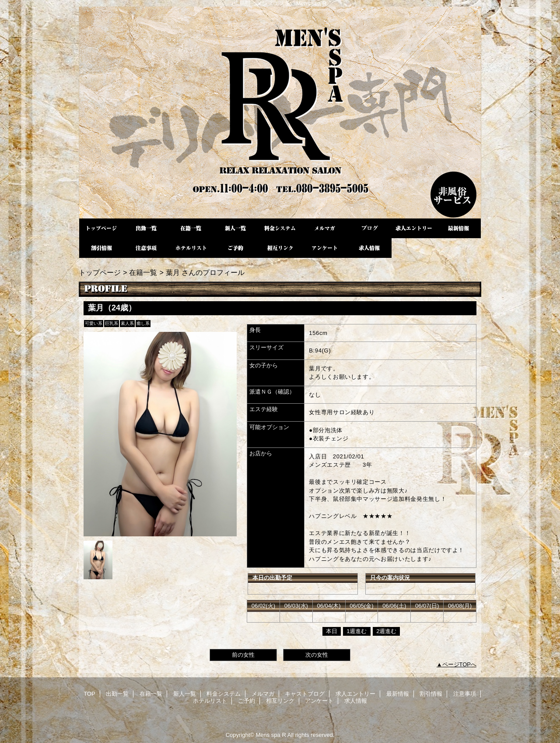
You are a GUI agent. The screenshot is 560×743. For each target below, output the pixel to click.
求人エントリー (414, 228)
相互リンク (280, 248)
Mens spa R (280, 113)
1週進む (357, 631)
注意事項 (146, 248)
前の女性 (243, 655)
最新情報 (458, 228)
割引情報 (101, 248)
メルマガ (325, 228)
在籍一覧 (191, 228)
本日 (332, 631)
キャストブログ (369, 228)
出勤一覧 (146, 228)
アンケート (325, 248)
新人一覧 (235, 228)
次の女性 (317, 655)
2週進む (386, 631)
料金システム (280, 228)
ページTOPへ (460, 664)
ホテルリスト (191, 248)
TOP (101, 228)
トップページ (100, 272)
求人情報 (369, 248)
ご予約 (235, 248)
